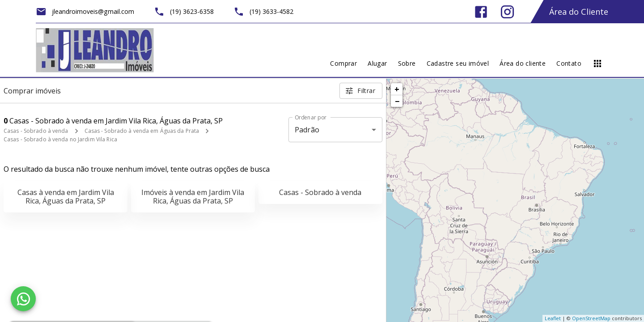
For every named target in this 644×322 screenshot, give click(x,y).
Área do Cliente (579, 12)
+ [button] (397, 89)
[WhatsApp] (23, 299)
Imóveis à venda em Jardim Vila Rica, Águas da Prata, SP (193, 197)
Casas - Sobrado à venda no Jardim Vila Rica (60, 139)
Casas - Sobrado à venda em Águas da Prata (142, 131)
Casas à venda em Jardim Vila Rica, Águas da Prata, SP (66, 197)
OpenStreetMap (591, 318)
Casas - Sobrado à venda (36, 131)
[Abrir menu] (597, 64)
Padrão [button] (307, 130)
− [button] (397, 101)
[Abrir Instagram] (507, 12)
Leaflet (553, 318)
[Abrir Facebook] (481, 12)
